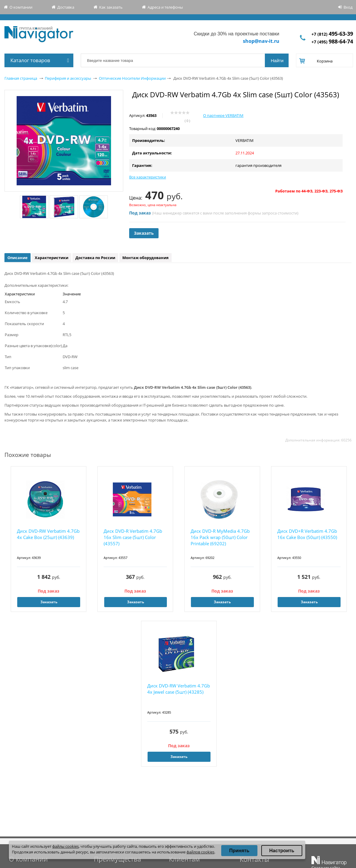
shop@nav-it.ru (261, 41)
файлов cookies (200, 852)
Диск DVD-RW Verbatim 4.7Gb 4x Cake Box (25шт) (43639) (48, 534)
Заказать (144, 233)
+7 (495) (332, 42)
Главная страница (21, 78)
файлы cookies (65, 846)
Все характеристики (148, 177)
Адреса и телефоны (165, 7)
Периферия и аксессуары (68, 78)
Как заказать (111, 7)
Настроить (282, 851)
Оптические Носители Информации (132, 78)
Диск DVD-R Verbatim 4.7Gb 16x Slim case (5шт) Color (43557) (133, 537)
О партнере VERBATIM (223, 115)
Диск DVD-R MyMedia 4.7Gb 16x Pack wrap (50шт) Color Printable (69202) (220, 537)
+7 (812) (332, 34)
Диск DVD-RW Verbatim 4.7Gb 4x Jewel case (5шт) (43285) (179, 689)
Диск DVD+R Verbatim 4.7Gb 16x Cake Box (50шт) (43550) (307, 534)
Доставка (66, 7)
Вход (348, 7)
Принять (239, 851)
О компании (21, 7)
